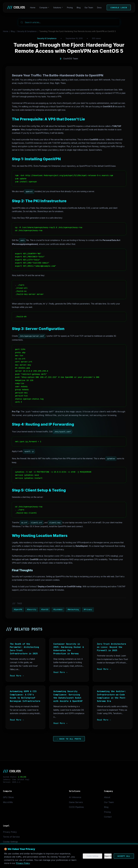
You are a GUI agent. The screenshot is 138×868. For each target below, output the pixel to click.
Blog (79, 8)
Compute (43, 8)
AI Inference (75, 797)
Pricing (70, 8)
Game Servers (76, 802)
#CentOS (45, 609)
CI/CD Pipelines (76, 807)
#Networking (73, 609)
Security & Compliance (27, 31)
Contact (108, 817)
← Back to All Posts (69, 739)
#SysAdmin (58, 609)
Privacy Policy (23, 863)
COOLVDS (16, 7)
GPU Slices (8, 797)
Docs (99, 8)
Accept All (124, 856)
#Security (32, 609)
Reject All (108, 856)
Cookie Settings (92, 856)
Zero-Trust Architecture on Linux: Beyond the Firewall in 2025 (112, 647)
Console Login (119, 8)
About (107, 797)
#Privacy (88, 609)
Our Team (89, 8)
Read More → (17, 676)
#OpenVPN (18, 609)
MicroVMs (8, 802)
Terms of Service (11, 837)
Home (33, 8)
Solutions (57, 8)
